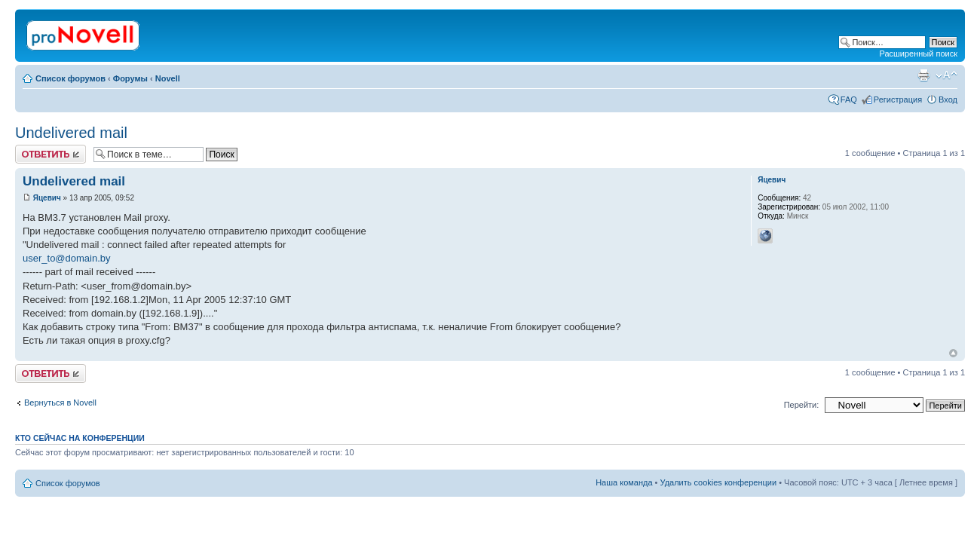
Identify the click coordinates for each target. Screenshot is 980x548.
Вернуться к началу (953, 353)
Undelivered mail (71, 133)
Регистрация (898, 99)
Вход (948, 99)
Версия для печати (923, 75)
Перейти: (802, 405)
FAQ (849, 99)
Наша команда (624, 482)
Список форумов (70, 78)
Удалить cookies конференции (719, 482)
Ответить (51, 154)
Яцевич (47, 198)
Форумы (130, 78)
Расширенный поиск (918, 54)
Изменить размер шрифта (946, 75)
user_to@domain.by (67, 258)
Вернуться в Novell (60, 403)
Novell (168, 78)
